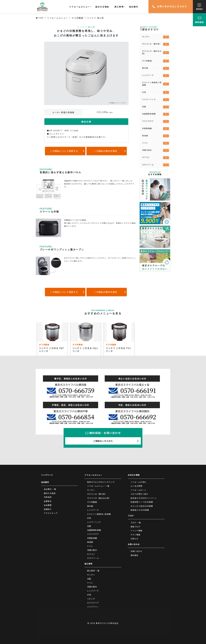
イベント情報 (136, 531)
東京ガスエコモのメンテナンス (101, 482)
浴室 (156, 107)
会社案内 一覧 (50, 489)
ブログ (131, 516)
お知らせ (134, 539)
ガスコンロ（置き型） (156, 44)
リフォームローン (138, 490)
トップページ (47, 475)
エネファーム (156, 165)
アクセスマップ (51, 513)
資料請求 (134, 555)
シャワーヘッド (156, 100)
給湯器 (156, 136)
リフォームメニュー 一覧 (98, 486)
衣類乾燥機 (156, 129)
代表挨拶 (48, 497)
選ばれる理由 (50, 493)
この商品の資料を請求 (106, 151)
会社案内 (45, 482)
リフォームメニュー (93, 475)
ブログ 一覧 (136, 523)
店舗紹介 (48, 509)
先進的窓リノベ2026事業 (142, 502)
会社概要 (48, 505)
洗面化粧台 (156, 150)
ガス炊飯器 (156, 61)
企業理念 (48, 501)
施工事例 (88, 564)
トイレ (156, 143)
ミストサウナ (156, 121)
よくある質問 (136, 486)
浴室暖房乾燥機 (156, 114)
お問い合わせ (134, 544)
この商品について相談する (64, 151)
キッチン (156, 37)
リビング (91, 599)
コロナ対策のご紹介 (139, 494)
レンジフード (156, 75)
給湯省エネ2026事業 (140, 510)
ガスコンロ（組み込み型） (156, 52)
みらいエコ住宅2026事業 (142, 506)
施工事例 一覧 (93, 571)
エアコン (156, 158)
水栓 (156, 92)
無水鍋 (156, 68)
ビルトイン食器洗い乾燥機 (156, 84)
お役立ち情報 (134, 475)
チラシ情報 (135, 535)
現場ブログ (135, 527)
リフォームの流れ (138, 482)
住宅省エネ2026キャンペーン (144, 498)
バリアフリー (93, 607)
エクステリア (93, 603)
